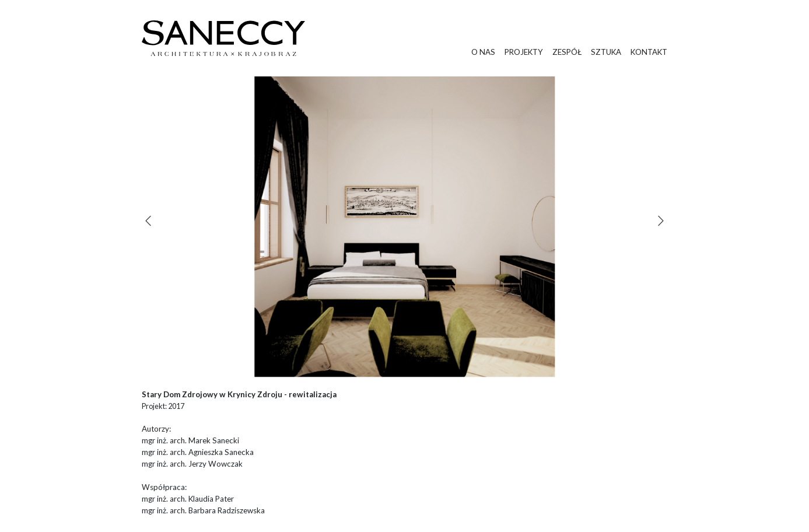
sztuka (606, 52)
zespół (567, 52)
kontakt (649, 52)
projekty (524, 52)
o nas (483, 52)
